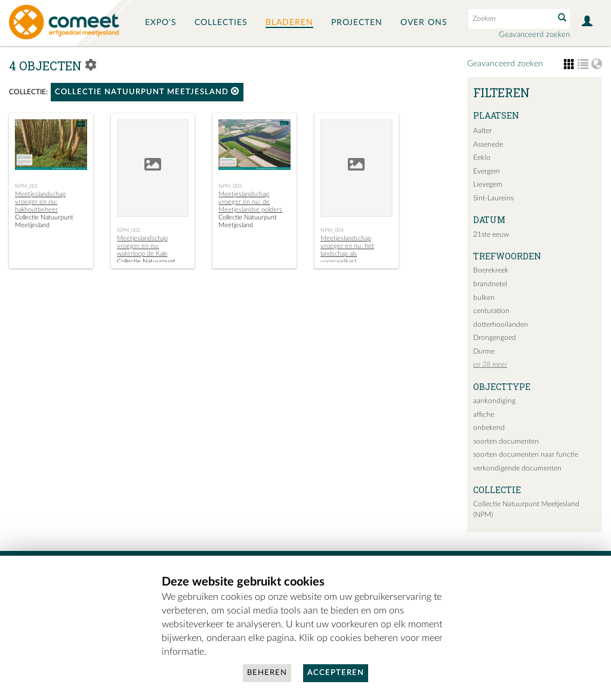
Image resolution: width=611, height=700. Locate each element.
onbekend (489, 428)
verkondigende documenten (517, 468)
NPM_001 (27, 186)
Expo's (161, 23)
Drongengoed (495, 337)
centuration (491, 311)
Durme (484, 351)
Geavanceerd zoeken (534, 35)
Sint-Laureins (493, 198)
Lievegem (488, 184)
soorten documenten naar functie (526, 454)
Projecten (357, 23)
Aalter (482, 131)
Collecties (221, 23)
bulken (484, 298)
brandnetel (490, 284)
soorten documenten (506, 441)
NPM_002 (129, 230)
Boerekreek (491, 270)
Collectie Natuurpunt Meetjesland (147, 92)
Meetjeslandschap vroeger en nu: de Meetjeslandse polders (250, 202)
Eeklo (482, 157)
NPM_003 (230, 186)
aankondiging (494, 401)
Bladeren (289, 23)
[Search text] (510, 18)
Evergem (487, 171)
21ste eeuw (491, 234)
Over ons (424, 23)
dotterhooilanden (501, 324)
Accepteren (336, 673)
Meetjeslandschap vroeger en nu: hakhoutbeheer (40, 202)
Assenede (488, 144)
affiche (484, 414)
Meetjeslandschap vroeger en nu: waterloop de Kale (142, 246)
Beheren (267, 673)
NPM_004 (332, 230)
